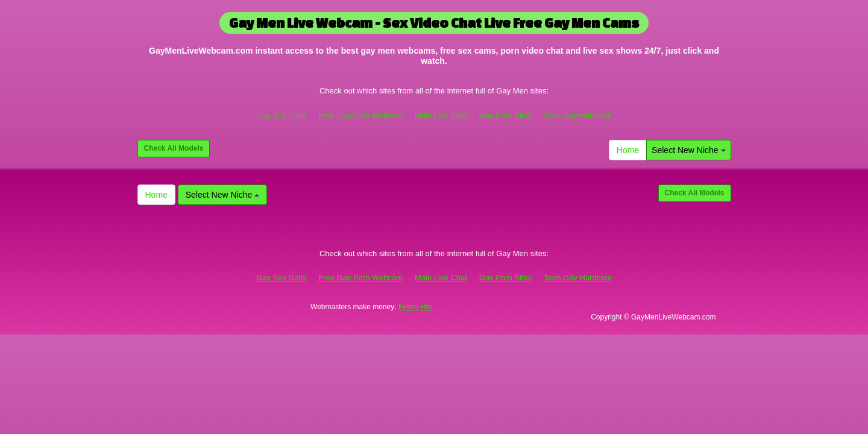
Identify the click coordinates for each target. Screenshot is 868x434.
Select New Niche (688, 150)
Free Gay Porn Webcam (360, 115)
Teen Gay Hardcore (578, 115)
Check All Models (174, 148)
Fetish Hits (416, 307)
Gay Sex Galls (281, 115)
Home (628, 150)
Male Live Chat (441, 115)
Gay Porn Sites (505, 115)
